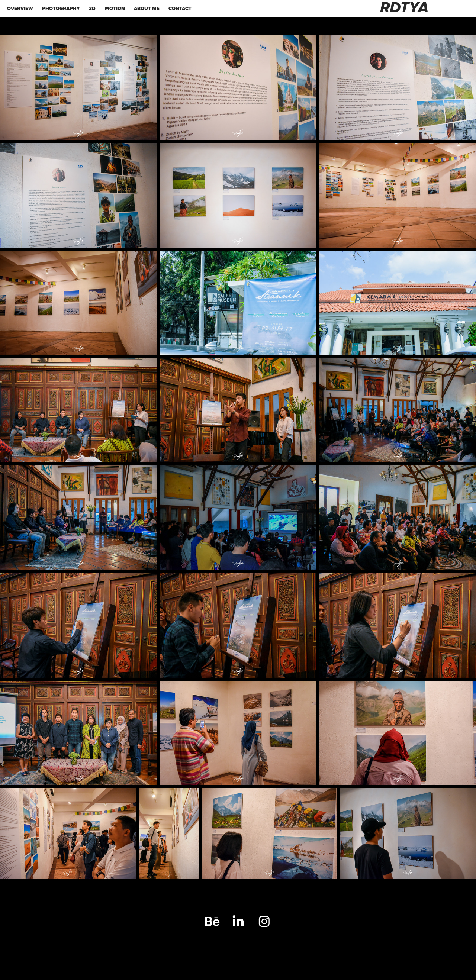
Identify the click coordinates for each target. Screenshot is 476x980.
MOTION (115, 8)
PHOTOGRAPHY (61, 8)
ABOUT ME (147, 8)
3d (92, 8)
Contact (180, 8)
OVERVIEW (20, 8)
